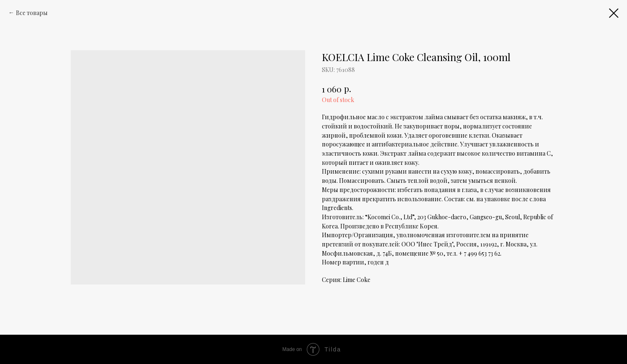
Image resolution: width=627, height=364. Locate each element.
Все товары (32, 13)
